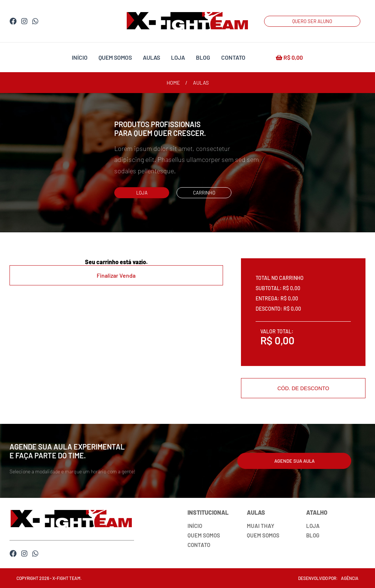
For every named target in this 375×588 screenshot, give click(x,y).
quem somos (115, 57)
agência (350, 578)
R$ (289, 57)
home (173, 83)
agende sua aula (294, 461)
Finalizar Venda (116, 275)
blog (203, 57)
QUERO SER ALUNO (312, 21)
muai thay (261, 526)
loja (178, 57)
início (80, 57)
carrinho (204, 193)
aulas (151, 57)
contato (233, 57)
